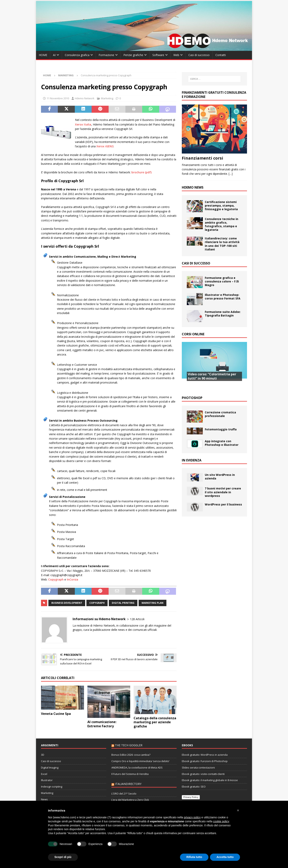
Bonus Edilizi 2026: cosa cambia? (131, 755)
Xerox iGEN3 (105, 146)
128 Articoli (137, 619)
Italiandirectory (128, 784)
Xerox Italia (83, 124)
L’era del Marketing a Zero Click (130, 800)
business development (67, 603)
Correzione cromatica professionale (220, 414)
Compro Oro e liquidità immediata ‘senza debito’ (140, 761)
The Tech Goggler (129, 745)
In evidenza (192, 460)
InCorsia (72, 579)
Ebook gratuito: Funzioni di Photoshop (205, 761)
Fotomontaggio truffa (221, 429)
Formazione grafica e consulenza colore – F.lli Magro (222, 281)
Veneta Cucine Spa (56, 714)
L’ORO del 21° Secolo (124, 794)
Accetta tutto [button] (225, 857)
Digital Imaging (50, 768)
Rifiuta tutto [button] (194, 857)
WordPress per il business (223, 504)
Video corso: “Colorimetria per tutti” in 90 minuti (212, 376)
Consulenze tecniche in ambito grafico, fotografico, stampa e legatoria (221, 224)
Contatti (221, 55)
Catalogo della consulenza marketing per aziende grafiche (155, 722)
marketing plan (152, 603)
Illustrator (47, 780)
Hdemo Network (85, 98)
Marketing (107, 98)
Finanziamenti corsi (202, 158)
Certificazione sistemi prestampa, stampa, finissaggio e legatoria (221, 205)
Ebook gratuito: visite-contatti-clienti (203, 774)
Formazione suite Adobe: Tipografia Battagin (223, 314)
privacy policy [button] (192, 817)
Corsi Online (193, 334)
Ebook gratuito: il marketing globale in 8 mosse (210, 780)
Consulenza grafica (77, 55)
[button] (238, 810)
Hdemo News (193, 187)
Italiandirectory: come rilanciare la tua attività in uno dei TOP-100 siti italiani (222, 244)
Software (158, 55)
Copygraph (56, 579)
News (44, 799)
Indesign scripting (52, 787)
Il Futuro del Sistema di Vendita (130, 774)
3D (43, 755)
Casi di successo (199, 55)
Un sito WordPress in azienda (220, 477)
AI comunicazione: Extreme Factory (102, 724)
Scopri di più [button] (63, 857)
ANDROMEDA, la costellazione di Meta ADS (137, 768)
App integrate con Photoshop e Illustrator (222, 443)
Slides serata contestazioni (198, 768)
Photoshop (192, 398)
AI (54, 55)
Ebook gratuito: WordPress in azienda (205, 755)
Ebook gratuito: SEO (194, 787)
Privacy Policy (191, 797)
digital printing (123, 603)
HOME (43, 55)
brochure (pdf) (141, 172)
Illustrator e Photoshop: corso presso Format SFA (223, 297)
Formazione (106, 55)
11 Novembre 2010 (58, 98)
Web (176, 55)
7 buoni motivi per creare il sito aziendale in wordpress (223, 492)
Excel (44, 774)
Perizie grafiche (133, 55)
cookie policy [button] (221, 821)
